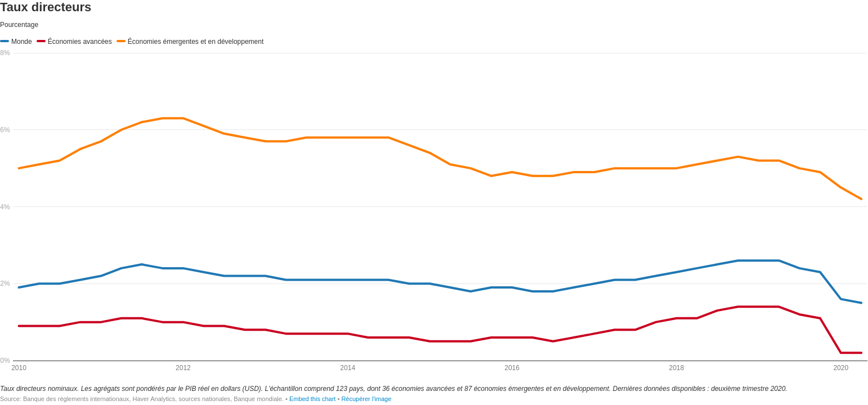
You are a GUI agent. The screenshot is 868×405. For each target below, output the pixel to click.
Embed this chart (313, 399)
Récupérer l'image (366, 399)
